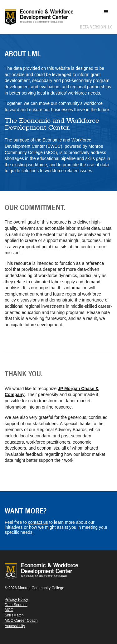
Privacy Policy (16, 600)
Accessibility (15, 626)
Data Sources (16, 605)
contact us (38, 522)
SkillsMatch (14, 615)
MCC (9, 610)
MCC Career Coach (21, 621)
